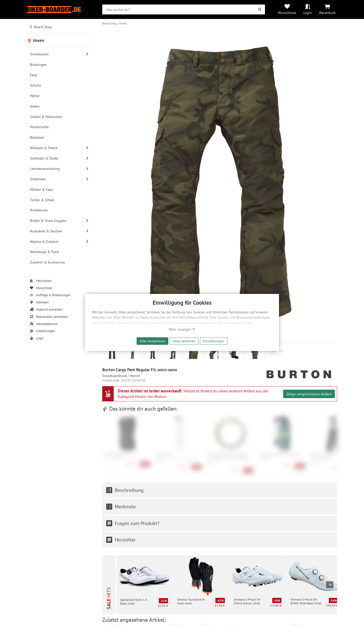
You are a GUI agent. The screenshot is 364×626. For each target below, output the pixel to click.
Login (308, 13)
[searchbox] (183, 9)
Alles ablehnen (184, 341)
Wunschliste (287, 13)
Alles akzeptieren (153, 341)
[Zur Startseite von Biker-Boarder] (59, 10)
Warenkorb (327, 13)
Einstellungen (214, 341)
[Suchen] (259, 9)
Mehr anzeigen (182, 329)
